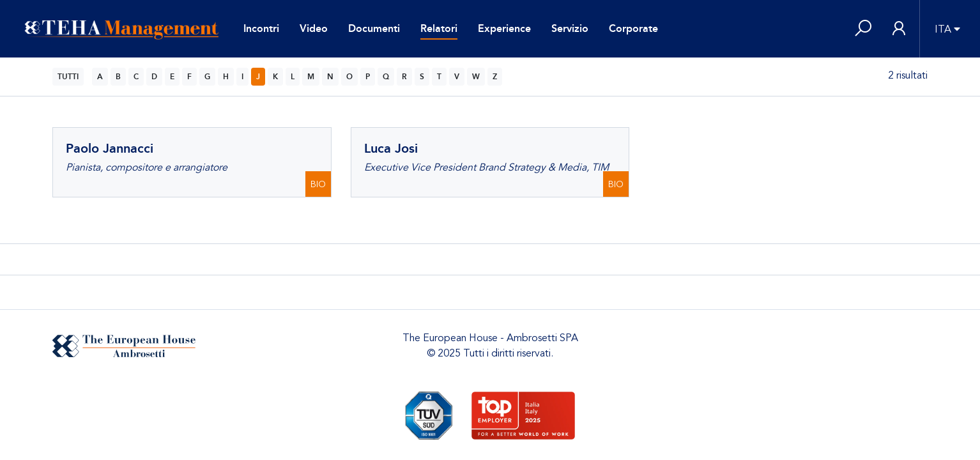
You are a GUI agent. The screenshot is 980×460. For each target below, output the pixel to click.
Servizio (570, 28)
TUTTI (68, 77)
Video (314, 28)
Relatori (439, 28)
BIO (318, 184)
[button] (863, 29)
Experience (504, 28)
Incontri (261, 28)
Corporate (633, 28)
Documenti (374, 28)
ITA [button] (943, 29)
